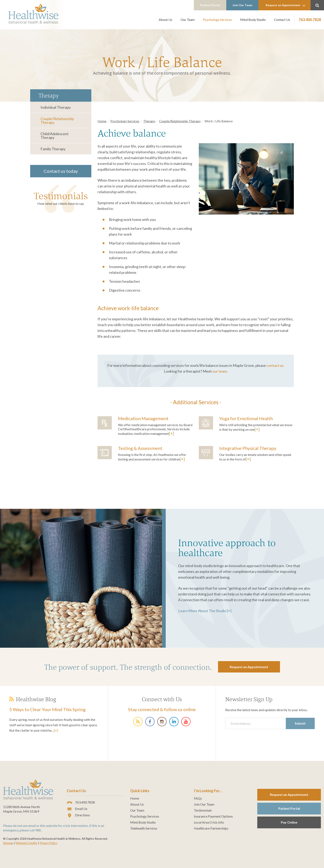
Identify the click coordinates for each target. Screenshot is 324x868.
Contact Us (282, 20)
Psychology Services (217, 20)
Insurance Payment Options (213, 816)
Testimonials (61, 196)
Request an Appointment (286, 5)
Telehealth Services (144, 828)
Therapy (149, 121)
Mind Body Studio (253, 20)
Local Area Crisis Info (209, 822)
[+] (171, 433)
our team (220, 371)
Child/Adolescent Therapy (55, 136)
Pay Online (289, 822)
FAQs (198, 798)
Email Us (77, 809)
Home (102, 121)
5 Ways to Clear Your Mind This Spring (47, 709)
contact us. (275, 365)
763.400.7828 (310, 20)
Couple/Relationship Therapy (57, 120)
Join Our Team (242, 5)
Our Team (188, 20)
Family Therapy (53, 149)
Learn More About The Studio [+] (205, 611)
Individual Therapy (56, 107)
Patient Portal (210, 5)
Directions (78, 815)
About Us (166, 20)
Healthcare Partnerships (211, 828)
